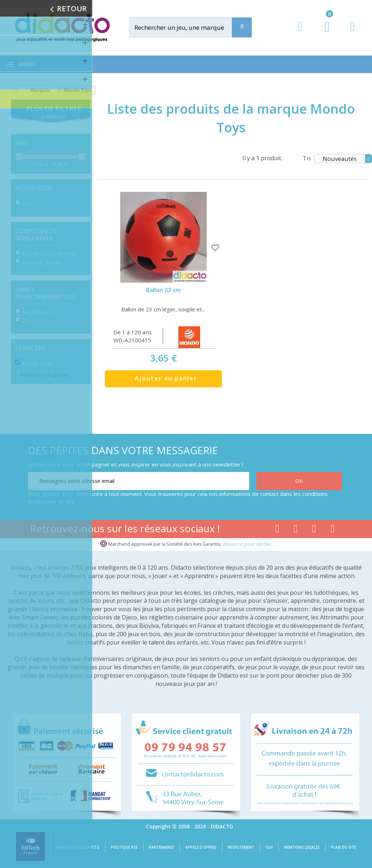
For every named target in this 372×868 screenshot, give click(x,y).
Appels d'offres (201, 847)
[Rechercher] (187, 27)
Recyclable (38, 312)
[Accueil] (15, 90)
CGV (269, 847)
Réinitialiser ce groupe (44, 375)
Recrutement (241, 847)
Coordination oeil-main (52, 254)
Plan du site (343, 847)
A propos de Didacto (78, 847)
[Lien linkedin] (333, 530)
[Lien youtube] (296, 530)
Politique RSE (124, 847)
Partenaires (161, 847)
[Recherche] (242, 27)
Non (31, 204)
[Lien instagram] (314, 530)
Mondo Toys (41, 364)
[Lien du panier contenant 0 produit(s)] (324, 33)
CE (29, 321)
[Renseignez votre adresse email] (139, 481)
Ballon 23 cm (163, 290)
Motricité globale (45, 262)
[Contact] (353, 33)
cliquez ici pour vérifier (247, 544)
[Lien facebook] (277, 530)
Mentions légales (302, 847)
